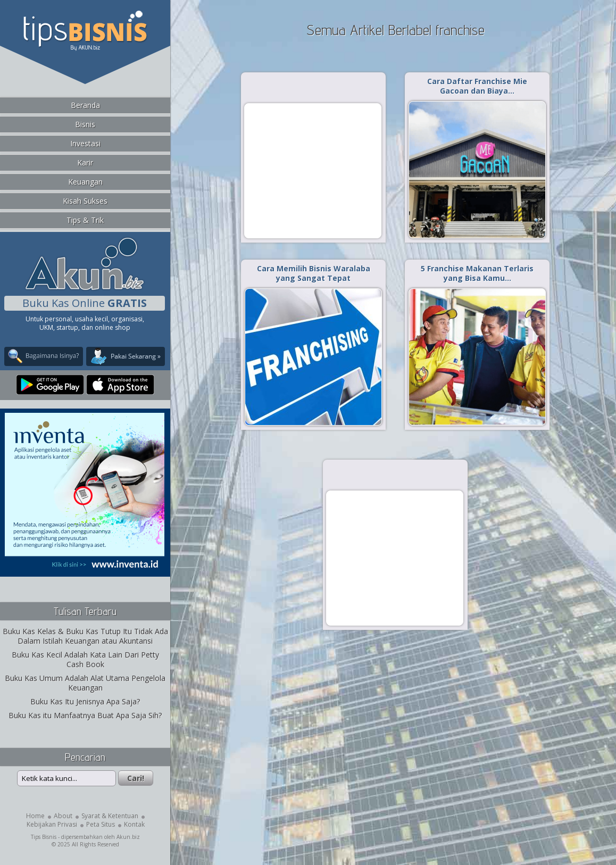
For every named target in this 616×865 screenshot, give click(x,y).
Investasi (85, 143)
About (63, 816)
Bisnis (85, 124)
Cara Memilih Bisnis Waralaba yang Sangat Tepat (314, 273)
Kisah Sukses (85, 201)
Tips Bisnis (44, 837)
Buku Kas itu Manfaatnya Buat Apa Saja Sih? (85, 715)
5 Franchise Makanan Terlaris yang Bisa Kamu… (477, 273)
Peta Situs (101, 824)
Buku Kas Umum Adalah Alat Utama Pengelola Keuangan (85, 683)
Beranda (85, 105)
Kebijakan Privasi (52, 824)
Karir (85, 163)
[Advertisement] (313, 170)
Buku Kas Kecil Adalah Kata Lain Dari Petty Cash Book (85, 659)
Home (35, 816)
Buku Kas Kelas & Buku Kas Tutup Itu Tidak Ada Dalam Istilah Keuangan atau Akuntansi (85, 636)
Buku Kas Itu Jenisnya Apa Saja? (85, 701)
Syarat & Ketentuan (110, 816)
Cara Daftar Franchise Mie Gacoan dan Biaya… (477, 86)
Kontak (134, 824)
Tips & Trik (85, 220)
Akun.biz (128, 837)
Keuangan (85, 182)
